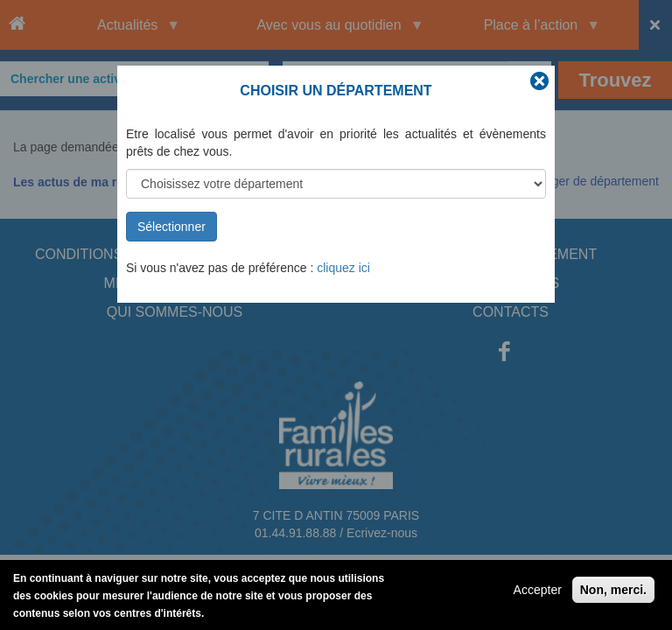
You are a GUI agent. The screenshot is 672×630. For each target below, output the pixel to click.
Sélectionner (171, 227)
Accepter (538, 593)
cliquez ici (343, 268)
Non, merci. (613, 593)
